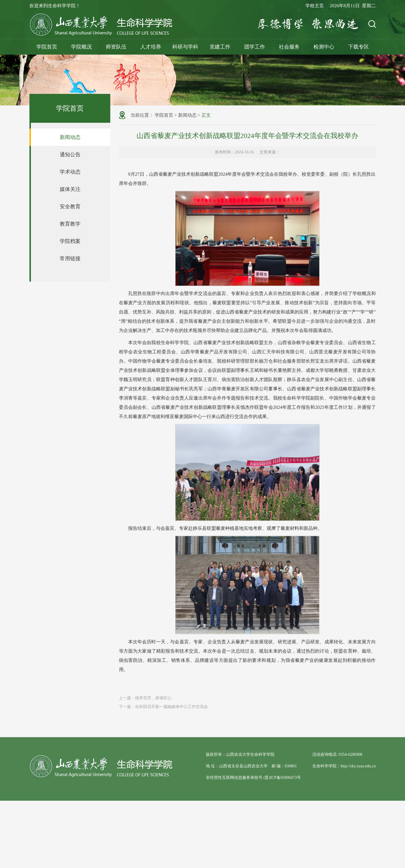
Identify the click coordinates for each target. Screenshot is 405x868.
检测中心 (324, 47)
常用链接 (70, 259)
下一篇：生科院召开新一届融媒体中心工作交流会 (163, 712)
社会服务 (289, 47)
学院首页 (47, 47)
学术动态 (70, 172)
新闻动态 (70, 137)
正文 (206, 116)
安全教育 (70, 207)
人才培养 (151, 47)
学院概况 (81, 47)
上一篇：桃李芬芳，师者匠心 (145, 703)
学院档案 (70, 241)
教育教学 (70, 224)
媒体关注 (70, 189)
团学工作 (255, 47)
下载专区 (359, 47)
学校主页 (315, 6)
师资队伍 (116, 47)
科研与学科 (185, 47)
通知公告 (70, 155)
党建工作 (220, 47)
